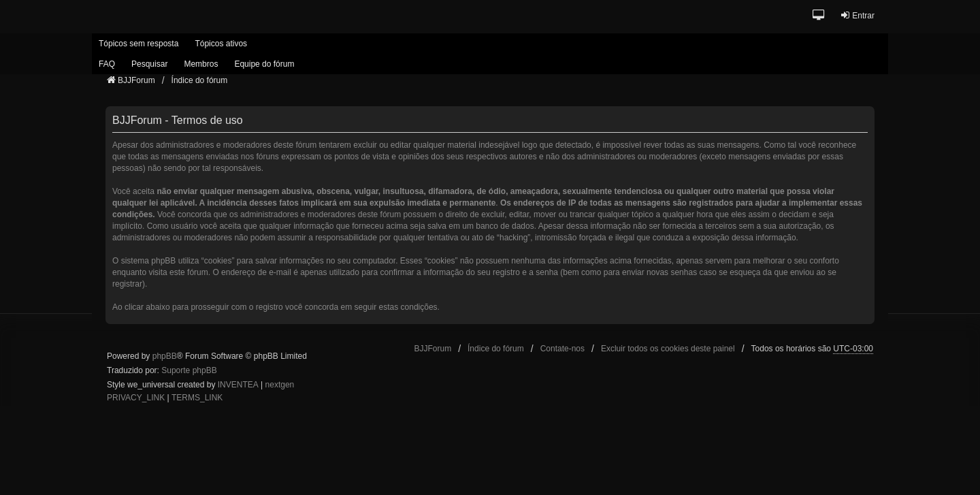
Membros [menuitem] (201, 64)
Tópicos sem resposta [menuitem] (138, 44)
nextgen (280, 385)
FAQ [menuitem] (107, 64)
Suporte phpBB (189, 370)
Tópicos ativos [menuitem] (221, 44)
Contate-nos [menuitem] (562, 349)
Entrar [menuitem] (857, 15)
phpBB (165, 356)
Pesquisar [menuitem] (149, 64)
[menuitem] (136, 398)
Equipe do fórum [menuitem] (264, 64)
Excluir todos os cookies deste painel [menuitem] (668, 349)
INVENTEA (238, 385)
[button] (819, 16)
